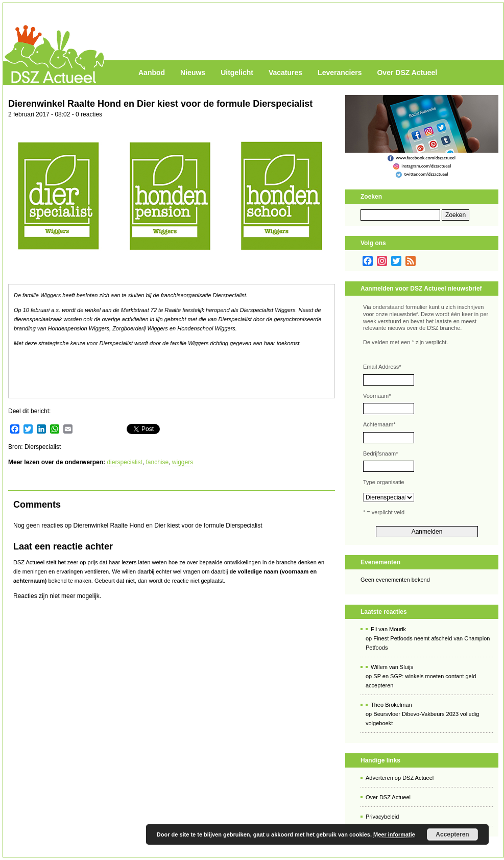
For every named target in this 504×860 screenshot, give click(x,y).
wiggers (183, 462)
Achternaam (379, 424)
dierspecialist (124, 462)
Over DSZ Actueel (407, 73)
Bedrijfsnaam (380, 453)
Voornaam (377, 396)
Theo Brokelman (391, 705)
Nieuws (193, 73)
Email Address (382, 367)
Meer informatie (394, 834)
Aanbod (152, 73)
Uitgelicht (237, 73)
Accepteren (452, 834)
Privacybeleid (382, 817)
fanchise (157, 462)
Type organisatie (384, 482)
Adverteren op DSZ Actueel (400, 778)
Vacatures (285, 73)
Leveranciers (340, 73)
